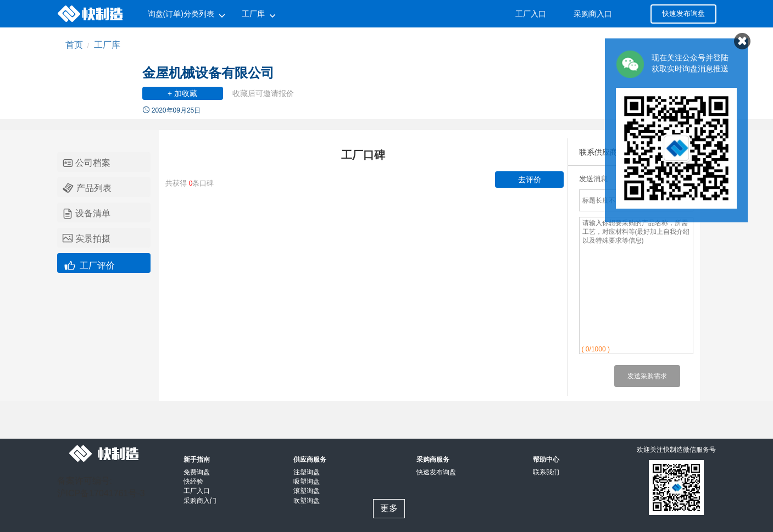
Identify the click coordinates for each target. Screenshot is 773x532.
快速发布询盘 (683, 13)
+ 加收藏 (182, 93)
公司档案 (87, 163)
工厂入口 (531, 14)
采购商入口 (593, 14)
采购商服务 (433, 460)
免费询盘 (197, 472)
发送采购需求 (647, 376)
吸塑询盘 (307, 481)
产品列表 (87, 188)
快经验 (193, 481)
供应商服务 (310, 460)
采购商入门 (200, 501)
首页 (74, 45)
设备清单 (87, 214)
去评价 (530, 180)
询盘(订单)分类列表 (181, 14)
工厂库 (253, 14)
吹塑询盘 (307, 501)
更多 (389, 508)
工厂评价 (89, 264)
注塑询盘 (307, 472)
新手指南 (197, 460)
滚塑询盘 (307, 491)
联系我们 (546, 472)
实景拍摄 (87, 239)
